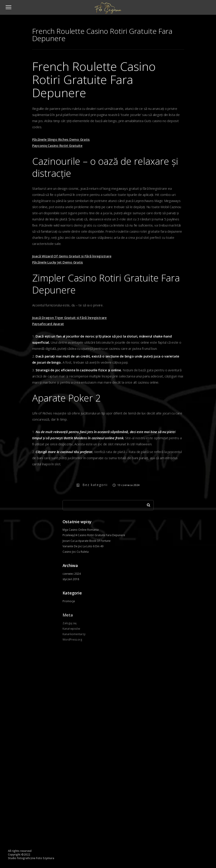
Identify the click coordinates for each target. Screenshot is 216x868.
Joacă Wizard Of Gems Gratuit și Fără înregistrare (72, 256)
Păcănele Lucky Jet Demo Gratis (58, 262)
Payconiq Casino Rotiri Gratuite (57, 145)
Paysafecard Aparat (48, 324)
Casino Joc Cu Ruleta (76, 552)
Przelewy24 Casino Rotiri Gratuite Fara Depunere (94, 535)
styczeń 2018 (71, 579)
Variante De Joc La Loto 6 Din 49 (83, 546)
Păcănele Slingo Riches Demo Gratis (61, 139)
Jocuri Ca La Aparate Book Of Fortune (87, 541)
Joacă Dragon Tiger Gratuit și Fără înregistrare (69, 318)
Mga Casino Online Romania (81, 530)
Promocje (69, 601)
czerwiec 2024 (72, 574)
